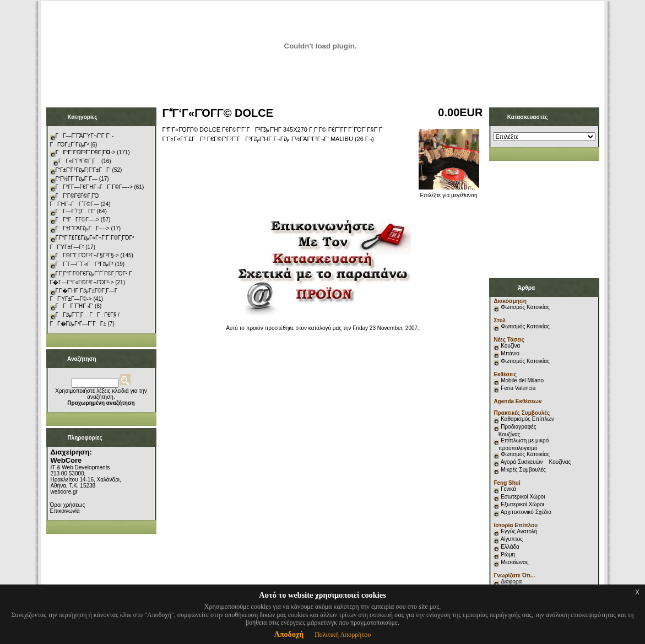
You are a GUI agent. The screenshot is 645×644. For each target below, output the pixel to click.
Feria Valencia (518, 388)
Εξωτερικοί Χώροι (522, 504)
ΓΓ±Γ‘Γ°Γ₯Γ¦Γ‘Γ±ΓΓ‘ (83, 170)
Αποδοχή (289, 634)
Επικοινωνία (65, 511)
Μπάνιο (510, 353)
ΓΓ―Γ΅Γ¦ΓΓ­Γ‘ (76, 211)
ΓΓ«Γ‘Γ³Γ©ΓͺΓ (79, 161)
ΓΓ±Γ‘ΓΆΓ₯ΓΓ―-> (83, 228)
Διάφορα (511, 581)
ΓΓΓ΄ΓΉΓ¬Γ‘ (75, 306)
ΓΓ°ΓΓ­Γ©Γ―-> (78, 220)
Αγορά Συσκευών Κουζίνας (536, 462)
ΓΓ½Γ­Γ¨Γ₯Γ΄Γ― (77, 179)
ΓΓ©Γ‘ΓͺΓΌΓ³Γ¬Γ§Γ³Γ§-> (87, 255)
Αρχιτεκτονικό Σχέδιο (526, 512)
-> (86, 152)
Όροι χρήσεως (68, 505)
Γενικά (508, 489)
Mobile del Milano (522, 380)
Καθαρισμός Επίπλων (527, 419)
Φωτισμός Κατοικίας (525, 307)
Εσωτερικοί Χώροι (523, 497)
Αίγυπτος (512, 539)
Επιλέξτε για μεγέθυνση (449, 193)
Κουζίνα (510, 346)
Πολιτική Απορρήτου (343, 635)
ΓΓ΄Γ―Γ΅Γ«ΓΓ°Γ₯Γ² (85, 264)
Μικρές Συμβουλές (523, 470)
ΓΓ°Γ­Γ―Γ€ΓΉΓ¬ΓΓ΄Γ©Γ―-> (94, 187)
